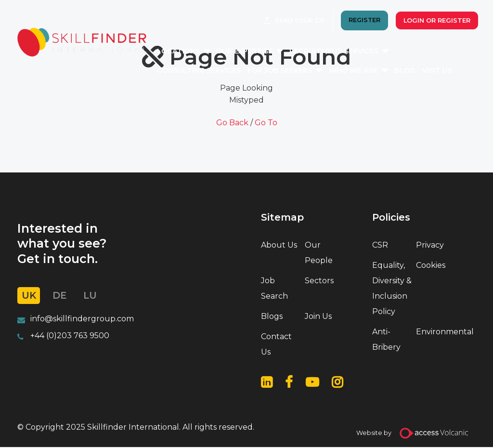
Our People (319, 253)
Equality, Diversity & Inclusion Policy (392, 289)
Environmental (436, 332)
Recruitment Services (347, 52)
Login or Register (435, 21)
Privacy (430, 245)
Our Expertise (258, 52)
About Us (279, 245)
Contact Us (276, 345)
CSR (380, 245)
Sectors (319, 281)
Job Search (274, 289)
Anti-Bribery (386, 340)
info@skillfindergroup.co (78, 319)
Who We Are (367, 71)
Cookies (431, 266)
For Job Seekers (293, 71)
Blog (418, 71)
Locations (192, 52)
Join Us (318, 317)
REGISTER (362, 21)
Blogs (272, 317)
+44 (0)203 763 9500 (70, 336)
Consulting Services (212, 71)
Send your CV (297, 21)
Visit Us (451, 71)
